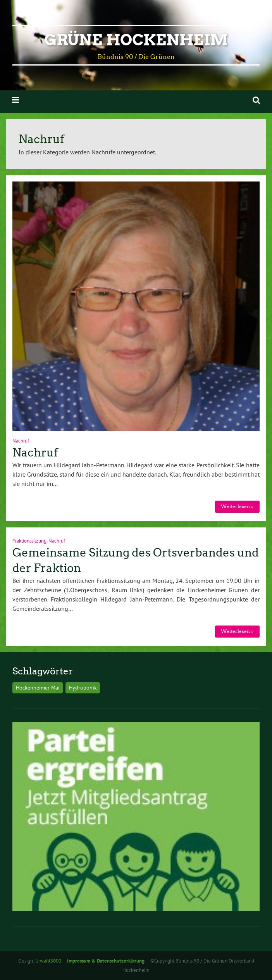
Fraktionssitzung (29, 541)
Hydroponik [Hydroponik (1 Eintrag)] (83, 687)
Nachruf (21, 441)
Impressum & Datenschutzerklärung (106, 961)
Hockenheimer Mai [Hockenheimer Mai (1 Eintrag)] (38, 687)
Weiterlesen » (237, 506)
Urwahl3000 (48, 961)
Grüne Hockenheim (136, 40)
